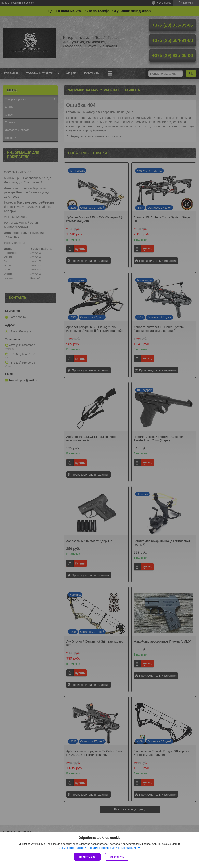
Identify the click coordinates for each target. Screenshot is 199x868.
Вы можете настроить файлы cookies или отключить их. (98, 848)
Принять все (87, 857)
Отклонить (117, 857)
